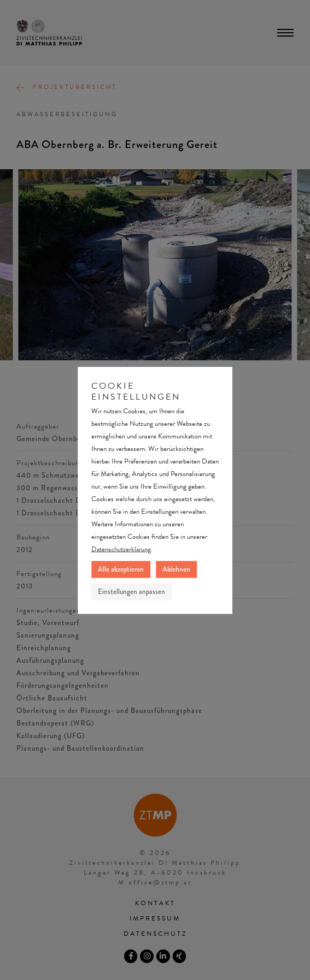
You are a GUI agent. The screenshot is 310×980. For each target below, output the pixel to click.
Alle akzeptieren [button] (121, 569)
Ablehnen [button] (176, 569)
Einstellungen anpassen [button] (131, 591)
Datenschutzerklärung (121, 549)
